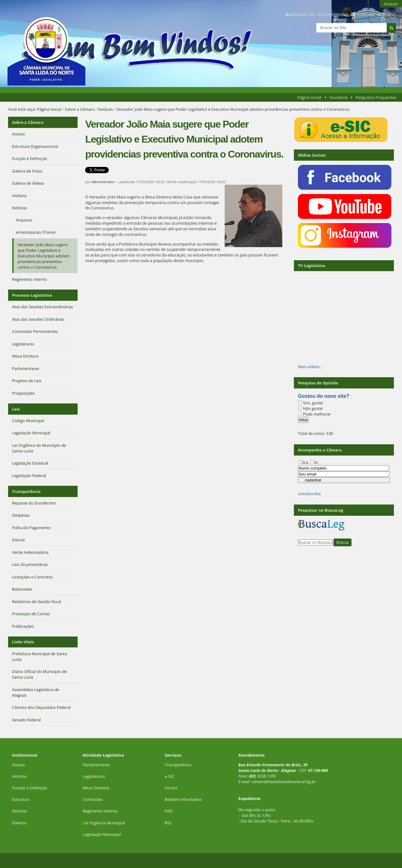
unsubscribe (309, 494)
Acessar (391, 4)
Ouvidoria (339, 97)
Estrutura (21, 799)
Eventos (19, 823)
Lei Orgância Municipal (104, 823)
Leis (16, 409)
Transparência (26, 491)
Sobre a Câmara (80, 109)
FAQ (169, 811)
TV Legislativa (311, 266)
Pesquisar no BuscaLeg (321, 510)
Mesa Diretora (96, 788)
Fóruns (171, 788)
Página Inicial (309, 97)
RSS (168, 823)
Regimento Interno (100, 811)
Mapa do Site (303, 14)
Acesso (19, 765)
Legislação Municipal (102, 834)
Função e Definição (30, 788)
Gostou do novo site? (323, 396)
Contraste (366, 14)
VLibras (389, 14)
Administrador (103, 182)
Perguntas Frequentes (376, 97)
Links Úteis (23, 642)
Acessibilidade (336, 14)
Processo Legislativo (32, 295)
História (19, 776)
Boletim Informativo (183, 799)
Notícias (105, 109)
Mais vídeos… (310, 367)
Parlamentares (96, 765)
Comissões (93, 799)
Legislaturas (94, 776)
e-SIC (170, 776)
